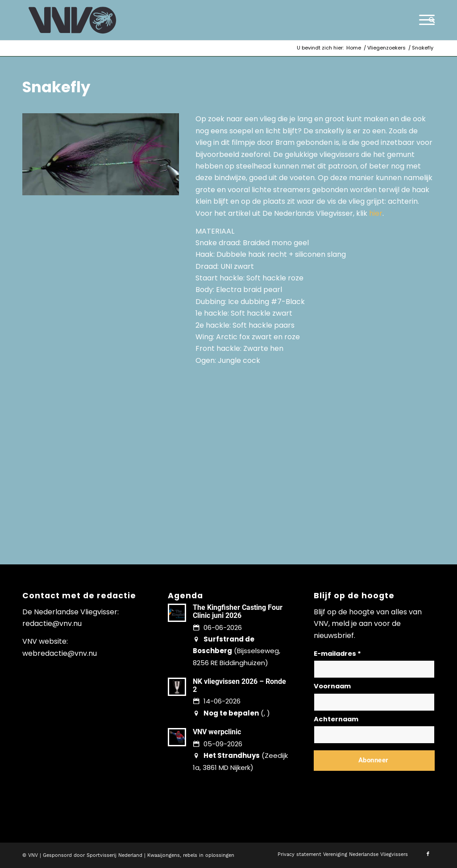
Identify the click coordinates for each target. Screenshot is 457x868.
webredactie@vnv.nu (60, 653)
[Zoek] (429, 20)
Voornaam (332, 686)
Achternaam (336, 719)
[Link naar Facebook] (428, 854)
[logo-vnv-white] (73, 20)
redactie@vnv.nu (52, 623)
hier (376, 213)
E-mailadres (337, 654)
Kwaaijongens (164, 855)
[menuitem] (429, 20)
